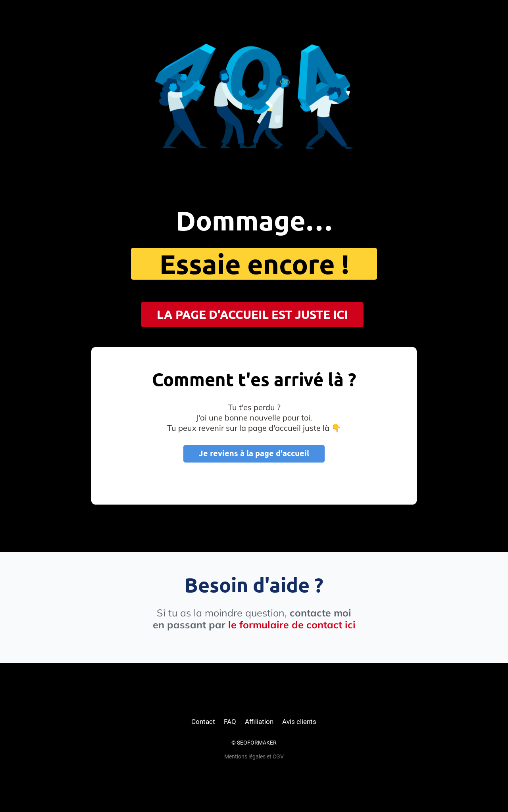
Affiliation (259, 722)
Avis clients (299, 722)
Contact (203, 722)
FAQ (230, 722)
